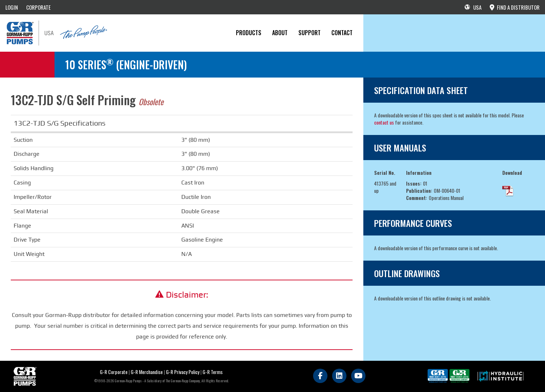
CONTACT (342, 33)
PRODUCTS (249, 33)
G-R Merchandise (147, 372)
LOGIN (12, 7)
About (280, 33)
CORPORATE (38, 7)
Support (309, 33)
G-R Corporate (114, 372)
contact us (384, 122)
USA (473, 7)
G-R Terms (213, 372)
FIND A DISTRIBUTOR (515, 7)
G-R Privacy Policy (183, 372)
